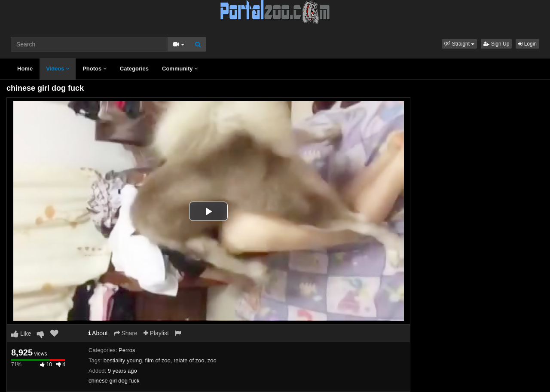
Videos (58, 69)
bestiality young (123, 360)
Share (126, 333)
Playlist (156, 333)
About (98, 333)
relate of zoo (189, 360)
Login (527, 44)
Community (180, 69)
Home (25, 69)
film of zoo (158, 360)
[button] (459, 44)
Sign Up (496, 44)
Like (21, 334)
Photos (95, 69)
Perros (127, 350)
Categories (134, 69)
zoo (212, 360)
